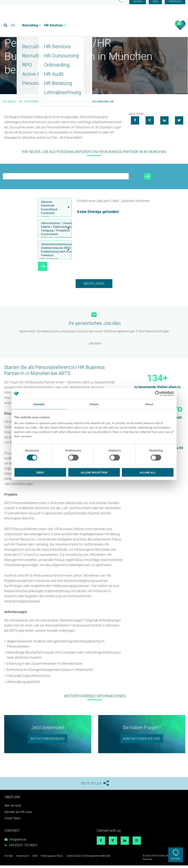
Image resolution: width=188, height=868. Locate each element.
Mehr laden (94, 286)
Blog (155, 4)
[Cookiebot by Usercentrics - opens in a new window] (158, 394)
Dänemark (54, 208)
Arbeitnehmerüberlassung (54, 247)
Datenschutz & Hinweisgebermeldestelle (84, 858)
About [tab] (149, 404)
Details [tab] (94, 404)
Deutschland (54, 212)
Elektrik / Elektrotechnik (54, 229)
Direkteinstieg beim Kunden (54, 254)
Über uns (12, 799)
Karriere (138, 4)
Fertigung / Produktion (54, 233)
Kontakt (176, 858)
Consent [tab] (39, 404)
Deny (40, 472)
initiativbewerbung (48, 741)
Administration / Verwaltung (54, 226)
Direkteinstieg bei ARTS (54, 251)
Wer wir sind (13, 808)
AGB (34, 858)
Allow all (148, 472)
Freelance (54, 258)
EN (13, 19)
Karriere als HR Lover (18, 814)
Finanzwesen (54, 237)
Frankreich (54, 216)
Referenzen (175, 4)
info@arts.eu (18, 842)
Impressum (22, 858)
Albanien (54, 205)
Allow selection (94, 472)
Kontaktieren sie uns (142, 741)
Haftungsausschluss (50, 858)
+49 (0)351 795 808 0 (23, 848)
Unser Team (13, 821)
